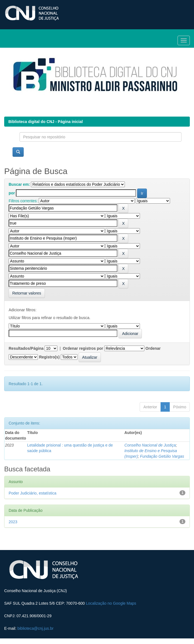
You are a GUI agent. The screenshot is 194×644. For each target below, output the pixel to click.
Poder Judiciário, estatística (32, 493)
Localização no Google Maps (111, 603)
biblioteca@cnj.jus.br (35, 628)
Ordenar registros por (83, 348)
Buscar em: (19, 184)
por (12, 193)
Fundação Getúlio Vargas (162, 456)
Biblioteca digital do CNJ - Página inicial (46, 122)
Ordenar (153, 348)
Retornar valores (27, 293)
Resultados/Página (26, 348)
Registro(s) (49, 357)
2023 (13, 522)
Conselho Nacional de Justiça (150, 445)
